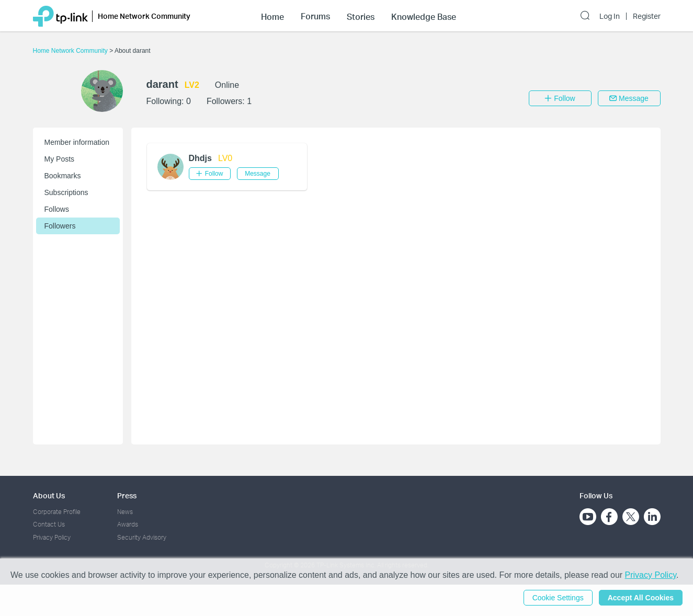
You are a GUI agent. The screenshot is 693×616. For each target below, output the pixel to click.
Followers (60, 226)
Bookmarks (63, 176)
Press (127, 495)
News (125, 512)
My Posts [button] (60, 159)
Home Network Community (71, 51)
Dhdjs (200, 158)
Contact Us (49, 524)
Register (647, 16)
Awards (128, 524)
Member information (77, 142)
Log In (610, 16)
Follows (57, 209)
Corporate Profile (57, 512)
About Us (49, 495)
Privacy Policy (52, 537)
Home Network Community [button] (144, 16)
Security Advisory (142, 537)
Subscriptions (66, 192)
